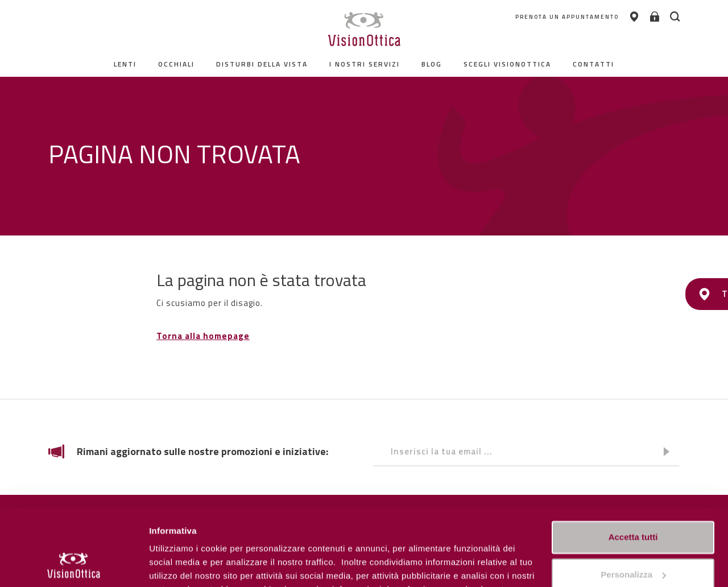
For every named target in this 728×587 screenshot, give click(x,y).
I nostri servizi (365, 64)
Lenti (125, 64)
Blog (432, 64)
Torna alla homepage (203, 336)
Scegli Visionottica (507, 64)
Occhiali (176, 64)
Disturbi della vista (262, 64)
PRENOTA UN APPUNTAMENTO (561, 17)
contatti (593, 64)
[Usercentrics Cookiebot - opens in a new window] (74, 565)
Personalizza (175, 565)
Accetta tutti (633, 467)
